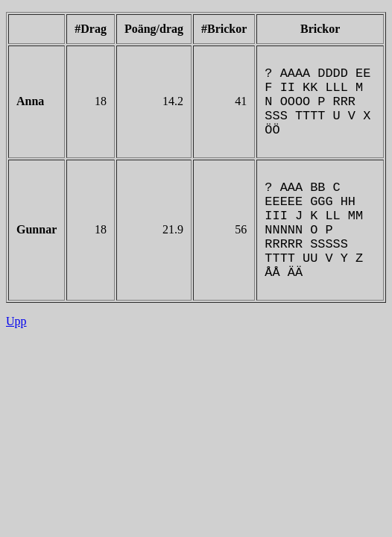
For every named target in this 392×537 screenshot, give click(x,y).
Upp (16, 357)
